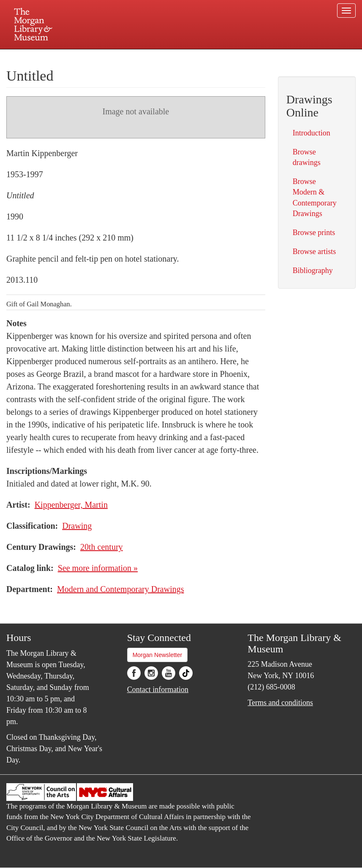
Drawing (77, 526)
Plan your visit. (81, 57)
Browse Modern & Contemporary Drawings (315, 197)
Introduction (312, 133)
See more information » (98, 568)
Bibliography (313, 270)
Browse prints (314, 233)
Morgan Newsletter (158, 655)
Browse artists (314, 251)
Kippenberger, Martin (71, 505)
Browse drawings (307, 157)
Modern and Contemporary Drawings (121, 589)
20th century (102, 547)
